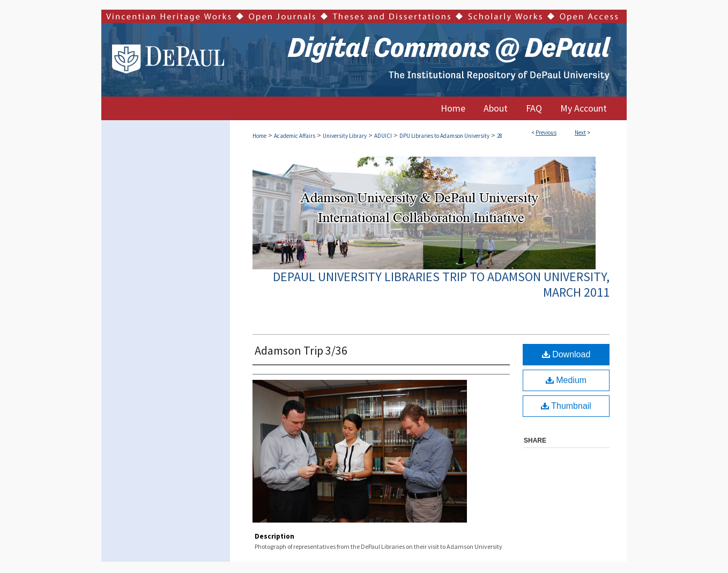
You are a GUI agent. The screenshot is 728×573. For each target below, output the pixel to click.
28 (500, 136)
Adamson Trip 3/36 (301, 350)
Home (259, 136)
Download (566, 354)
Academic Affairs (295, 136)
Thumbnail (566, 406)
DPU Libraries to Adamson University (444, 136)
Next (580, 133)
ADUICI (383, 136)
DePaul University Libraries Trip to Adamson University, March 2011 (441, 284)
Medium (566, 380)
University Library (345, 136)
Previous (546, 133)
